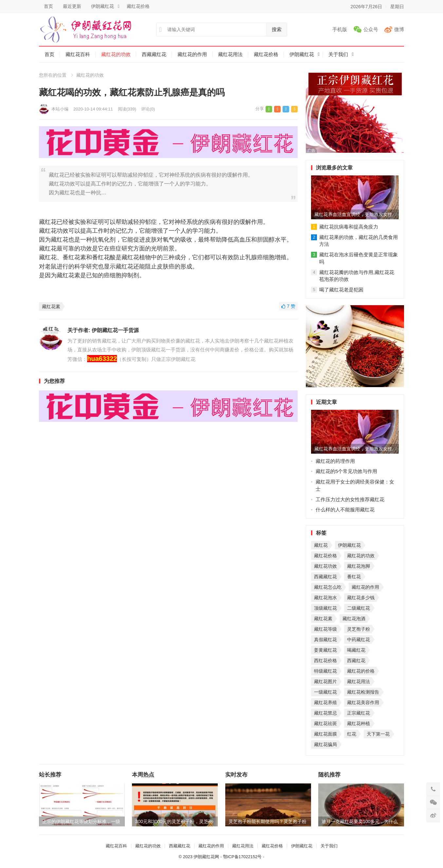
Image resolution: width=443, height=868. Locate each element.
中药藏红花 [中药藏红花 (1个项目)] (359, 640)
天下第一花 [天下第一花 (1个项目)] (378, 734)
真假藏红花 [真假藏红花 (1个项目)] (325, 640)
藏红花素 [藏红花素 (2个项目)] (323, 619)
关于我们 (338, 54)
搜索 (277, 29)
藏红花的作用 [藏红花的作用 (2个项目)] (365, 587)
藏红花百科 (78, 54)
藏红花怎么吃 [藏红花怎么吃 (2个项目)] (328, 587)
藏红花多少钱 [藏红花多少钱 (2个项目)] (361, 598)
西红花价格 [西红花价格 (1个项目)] (325, 661)
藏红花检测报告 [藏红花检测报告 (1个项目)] (363, 692)
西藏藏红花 (154, 54)
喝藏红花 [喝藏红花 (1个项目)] (356, 650)
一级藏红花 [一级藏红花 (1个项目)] (325, 692)
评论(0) (148, 109)
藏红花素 (51, 306)
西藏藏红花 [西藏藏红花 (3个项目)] (325, 577)
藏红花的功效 (116, 54)
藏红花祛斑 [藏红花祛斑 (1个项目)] (325, 723)
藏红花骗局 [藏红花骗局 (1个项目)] (325, 744)
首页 (48, 6)
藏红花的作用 (192, 54)
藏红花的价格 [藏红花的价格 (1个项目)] (361, 671)
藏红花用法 (230, 54)
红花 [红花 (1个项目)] (352, 734)
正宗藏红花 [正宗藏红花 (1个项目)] (359, 713)
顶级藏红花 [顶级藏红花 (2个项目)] (325, 608)
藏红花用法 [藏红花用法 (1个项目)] (359, 681)
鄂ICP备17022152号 (242, 857)
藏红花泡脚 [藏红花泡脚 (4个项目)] (359, 566)
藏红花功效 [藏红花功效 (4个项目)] (325, 566)
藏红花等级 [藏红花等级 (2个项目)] (325, 629)
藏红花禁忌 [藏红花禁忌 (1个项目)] (325, 713)
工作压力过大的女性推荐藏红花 (350, 499)
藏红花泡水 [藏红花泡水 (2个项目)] (325, 598)
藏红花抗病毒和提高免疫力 (349, 227)
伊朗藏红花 (102, 6)
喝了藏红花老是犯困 (341, 290)
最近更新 (72, 6)
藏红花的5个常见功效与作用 (346, 471)
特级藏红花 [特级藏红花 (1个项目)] (325, 671)
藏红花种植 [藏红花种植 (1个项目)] (359, 723)
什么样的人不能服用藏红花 (345, 510)
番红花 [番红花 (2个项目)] (354, 577)
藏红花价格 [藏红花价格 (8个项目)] (325, 556)
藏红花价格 (138, 6)
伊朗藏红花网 (206, 857)
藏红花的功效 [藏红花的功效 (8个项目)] (361, 556)
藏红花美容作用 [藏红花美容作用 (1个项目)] (363, 702)
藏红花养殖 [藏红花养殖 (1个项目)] (325, 702)
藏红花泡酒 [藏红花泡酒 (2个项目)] (354, 619)
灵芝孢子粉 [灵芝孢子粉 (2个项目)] (359, 629)
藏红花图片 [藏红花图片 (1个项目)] (325, 681)
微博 (399, 29)
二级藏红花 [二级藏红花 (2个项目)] (359, 608)
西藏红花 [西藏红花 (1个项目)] (356, 661)
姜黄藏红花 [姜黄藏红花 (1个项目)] (325, 650)
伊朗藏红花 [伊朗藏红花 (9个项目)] (349, 545)
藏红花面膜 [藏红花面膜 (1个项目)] (325, 734)
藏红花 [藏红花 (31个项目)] (321, 545)
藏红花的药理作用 (335, 461)
